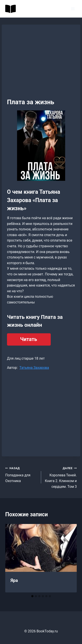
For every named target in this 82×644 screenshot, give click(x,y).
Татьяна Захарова (34, 368)
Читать (29, 339)
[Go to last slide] (13, 558)
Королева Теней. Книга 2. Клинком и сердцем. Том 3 (61, 477)
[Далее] (69, 558)
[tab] (32, 596)
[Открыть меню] (73, 9)
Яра (14, 580)
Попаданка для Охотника (21, 474)
